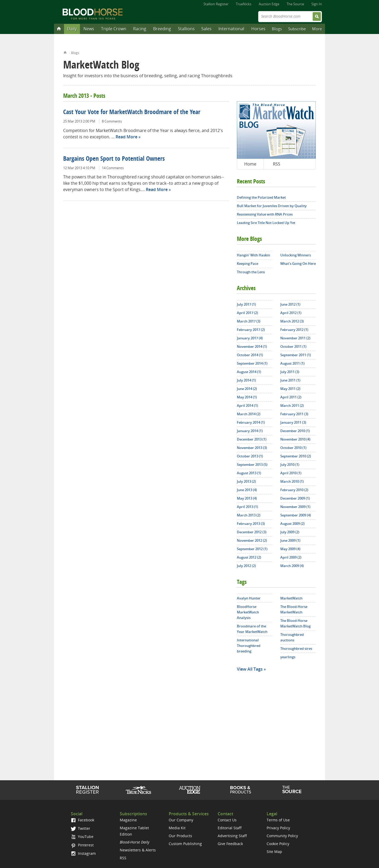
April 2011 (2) (291, 397)
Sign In (317, 4)
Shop (241, 790)
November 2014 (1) (252, 347)
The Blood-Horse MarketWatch (294, 609)
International (231, 29)
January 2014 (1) (250, 431)
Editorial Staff (230, 828)
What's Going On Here (298, 264)
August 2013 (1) (249, 473)
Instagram (83, 853)
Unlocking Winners (296, 255)
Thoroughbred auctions (292, 637)
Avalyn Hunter (249, 598)
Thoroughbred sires (296, 648)
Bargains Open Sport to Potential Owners (114, 159)
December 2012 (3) (252, 532)
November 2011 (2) (295, 338)
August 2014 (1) (249, 372)
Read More (126, 137)
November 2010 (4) (295, 439)
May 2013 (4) (247, 498)
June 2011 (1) (290, 380)
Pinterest (82, 845)
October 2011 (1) (293, 347)
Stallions (186, 29)
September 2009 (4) (296, 515)
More (317, 29)
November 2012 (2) (252, 540)
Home (65, 52)
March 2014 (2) (249, 414)
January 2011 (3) (293, 422)
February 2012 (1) (294, 330)
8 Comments (112, 121)
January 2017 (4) (250, 338)
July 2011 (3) (290, 372)
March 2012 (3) (292, 321)
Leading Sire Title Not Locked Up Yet (266, 223)
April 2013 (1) (247, 507)
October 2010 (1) (293, 448)
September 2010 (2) (296, 456)
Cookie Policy (278, 844)
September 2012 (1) (252, 549)
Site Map (274, 852)
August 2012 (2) (249, 557)
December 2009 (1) (295, 498)
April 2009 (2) (291, 557)
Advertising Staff (232, 836)
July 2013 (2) (246, 481)
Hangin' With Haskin (253, 255)
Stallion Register (216, 4)
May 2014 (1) (247, 397)
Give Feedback (230, 844)
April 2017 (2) (247, 313)
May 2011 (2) (290, 389)
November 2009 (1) (295, 507)
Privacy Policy (278, 828)
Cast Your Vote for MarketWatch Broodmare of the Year (132, 113)
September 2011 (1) (296, 355)
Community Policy (282, 836)
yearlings (288, 657)
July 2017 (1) (246, 304)
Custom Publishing (185, 844)
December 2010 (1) (295, 431)
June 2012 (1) (290, 304)
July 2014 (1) (246, 380)
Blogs (277, 29)
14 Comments (113, 168)
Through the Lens (251, 272)
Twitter (81, 828)
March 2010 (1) (292, 481)
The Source (295, 4)
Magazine (128, 820)
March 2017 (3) (249, 321)
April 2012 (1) (291, 313)
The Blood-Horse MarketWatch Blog (295, 623)
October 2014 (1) (250, 355)
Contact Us (227, 820)
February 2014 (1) (251, 422)
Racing (140, 29)
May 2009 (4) (290, 549)
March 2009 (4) (292, 566)
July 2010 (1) (290, 465)
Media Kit (177, 828)
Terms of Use (278, 820)
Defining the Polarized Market (261, 197)
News (89, 29)
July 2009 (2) (290, 532)
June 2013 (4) (247, 490)
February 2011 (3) (294, 414)
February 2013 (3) (251, 524)
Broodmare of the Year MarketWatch (252, 629)
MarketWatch (291, 598)
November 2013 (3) (252, 448)
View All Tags (250, 669)
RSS (277, 164)
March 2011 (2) (292, 406)
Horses (258, 29)
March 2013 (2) (249, 515)
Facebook (83, 820)
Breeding (162, 29)
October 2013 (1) (250, 456)
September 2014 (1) (252, 363)
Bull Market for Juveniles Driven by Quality (272, 206)
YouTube (82, 837)
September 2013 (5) (252, 465)
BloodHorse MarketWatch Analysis (248, 612)
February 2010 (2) (294, 490)
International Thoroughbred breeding (249, 646)
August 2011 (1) (292, 363)
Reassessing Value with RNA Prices (265, 214)
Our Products (180, 836)
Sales (206, 29)
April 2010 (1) (291, 473)
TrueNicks (244, 4)
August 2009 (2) (292, 524)
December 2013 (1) (252, 439)
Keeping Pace (248, 264)
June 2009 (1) (290, 540)
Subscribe (297, 29)
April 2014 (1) (247, 406)
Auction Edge (269, 4)
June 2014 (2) (247, 389)
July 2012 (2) (246, 566)
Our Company (181, 820)
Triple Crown (114, 29)
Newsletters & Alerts (138, 850)
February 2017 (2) (251, 330)
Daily (72, 29)
